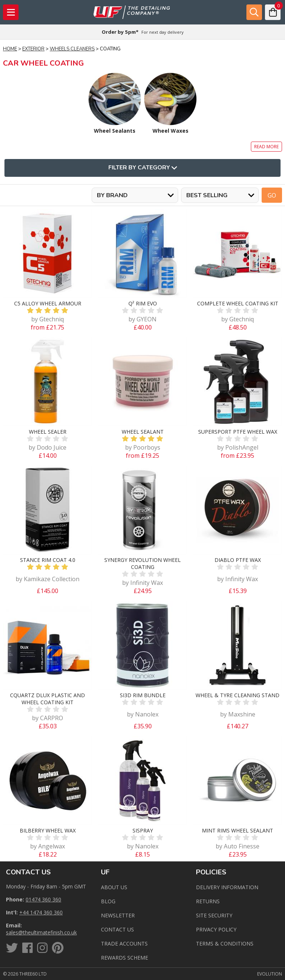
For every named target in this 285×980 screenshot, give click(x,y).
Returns (208, 901)
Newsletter (118, 915)
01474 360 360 (43, 899)
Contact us (117, 929)
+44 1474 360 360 (41, 912)
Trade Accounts (124, 943)
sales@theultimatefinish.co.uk (41, 932)
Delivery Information (227, 887)
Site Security (214, 915)
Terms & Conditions (225, 943)
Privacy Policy (216, 929)
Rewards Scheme (125, 958)
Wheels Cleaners (72, 49)
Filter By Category (143, 168)
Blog (108, 901)
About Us (114, 887)
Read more (266, 147)
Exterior (33, 49)
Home (10, 49)
